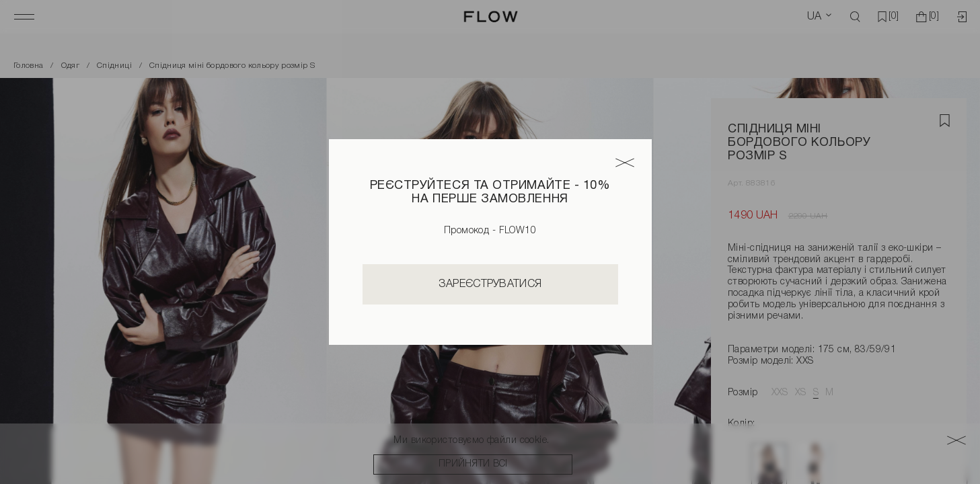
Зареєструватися (490, 284)
